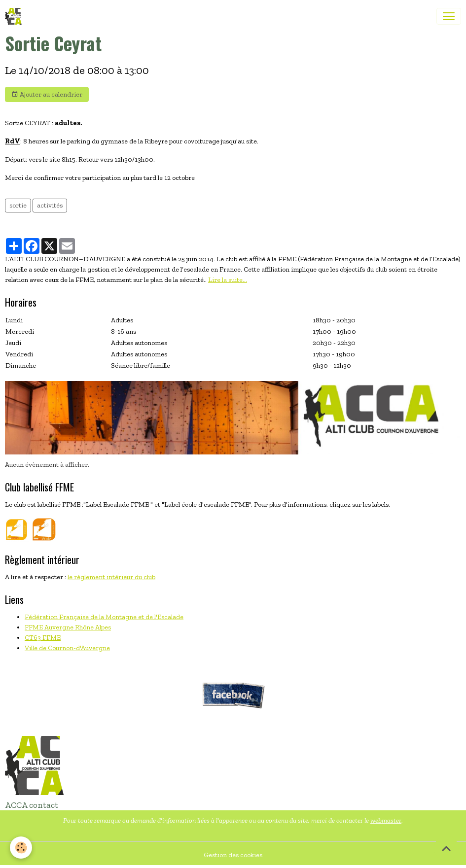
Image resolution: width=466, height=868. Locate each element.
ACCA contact (32, 805)
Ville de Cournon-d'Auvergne (67, 648)
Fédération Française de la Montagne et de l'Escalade (104, 617)
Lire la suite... (228, 280)
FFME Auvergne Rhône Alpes (68, 627)
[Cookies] (21, 848)
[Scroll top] (446, 848)
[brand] (15, 16)
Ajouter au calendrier (47, 95)
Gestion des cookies (233, 855)
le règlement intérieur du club (111, 577)
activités (50, 205)
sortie (18, 205)
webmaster (386, 820)
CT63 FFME (43, 638)
